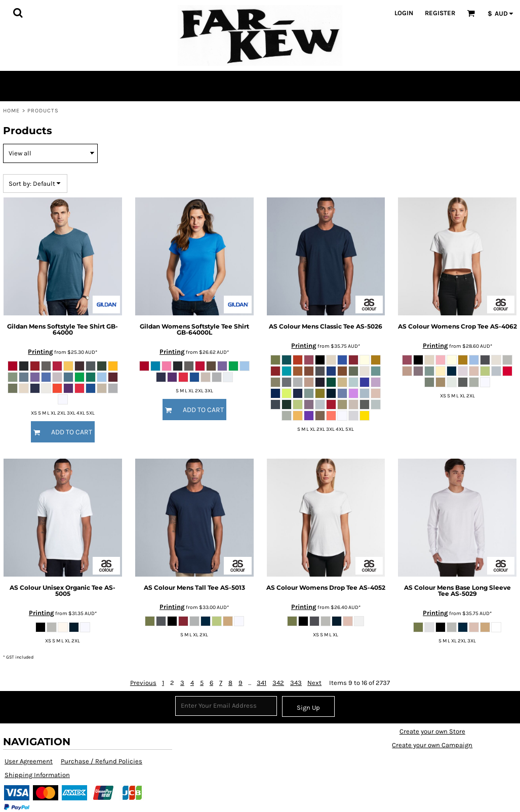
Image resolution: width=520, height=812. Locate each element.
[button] (18, 13)
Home (11, 111)
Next (314, 683)
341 (262, 683)
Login (404, 13)
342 (278, 683)
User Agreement (29, 761)
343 (296, 683)
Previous (143, 683)
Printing (41, 352)
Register (440, 13)
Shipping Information (37, 775)
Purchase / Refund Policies (102, 761)
